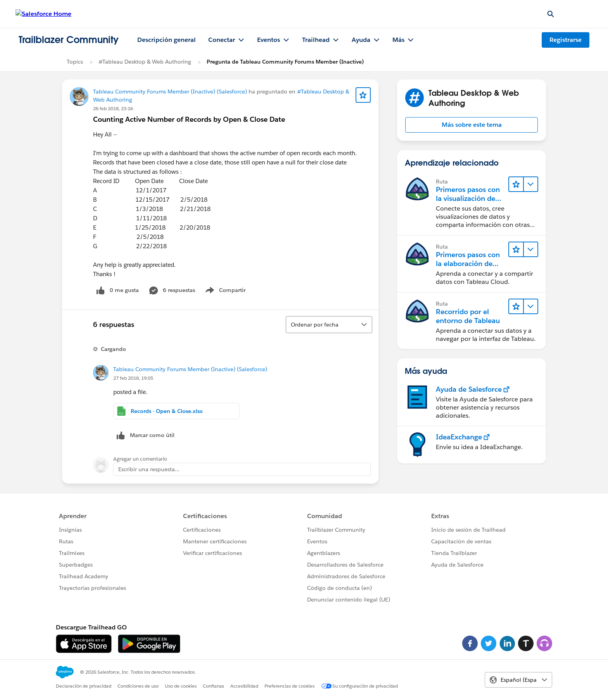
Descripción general (167, 40)
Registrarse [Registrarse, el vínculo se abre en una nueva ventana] (566, 40)
